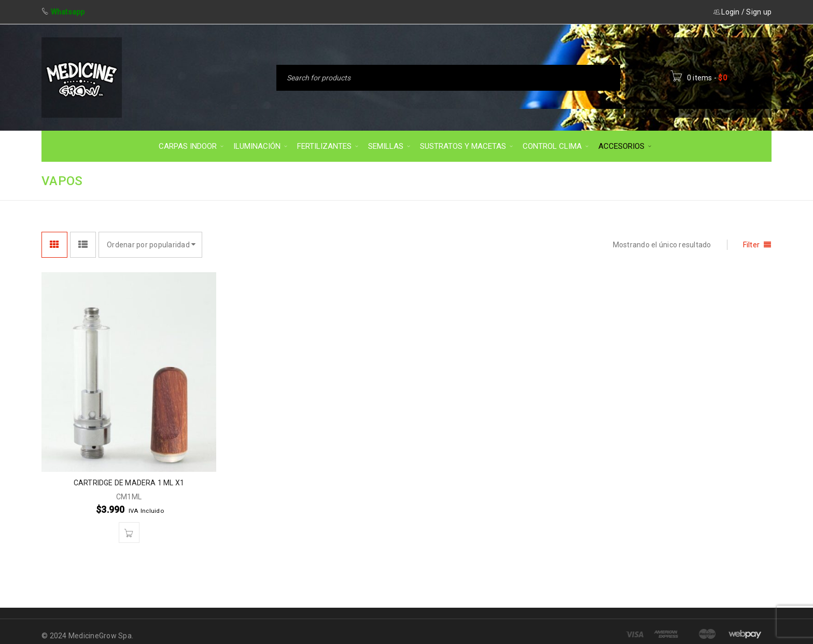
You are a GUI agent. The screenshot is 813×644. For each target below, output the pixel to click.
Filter (752, 245)
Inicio (648, 180)
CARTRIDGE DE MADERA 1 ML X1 (129, 483)
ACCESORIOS (701, 180)
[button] (129, 533)
